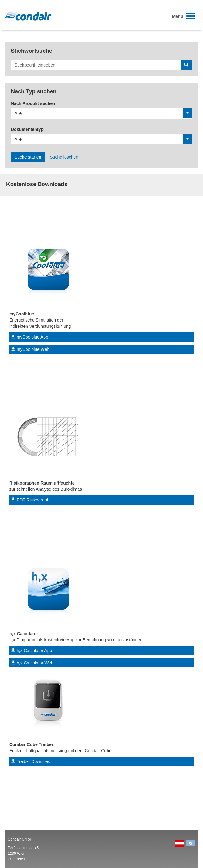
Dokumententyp (27, 129)
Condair (28, 16)
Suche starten (28, 157)
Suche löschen (64, 157)
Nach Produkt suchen (33, 103)
